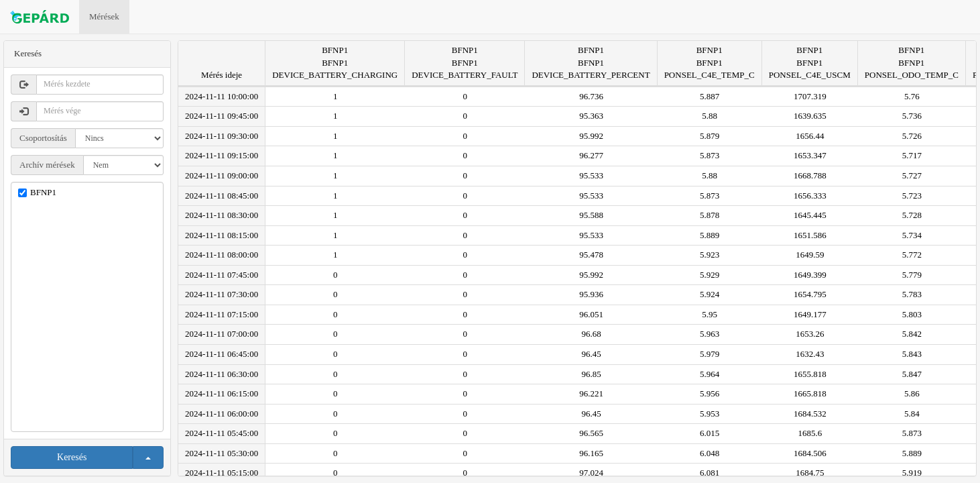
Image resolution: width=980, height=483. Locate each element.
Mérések (104, 16)
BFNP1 (43, 192)
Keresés (72, 457)
